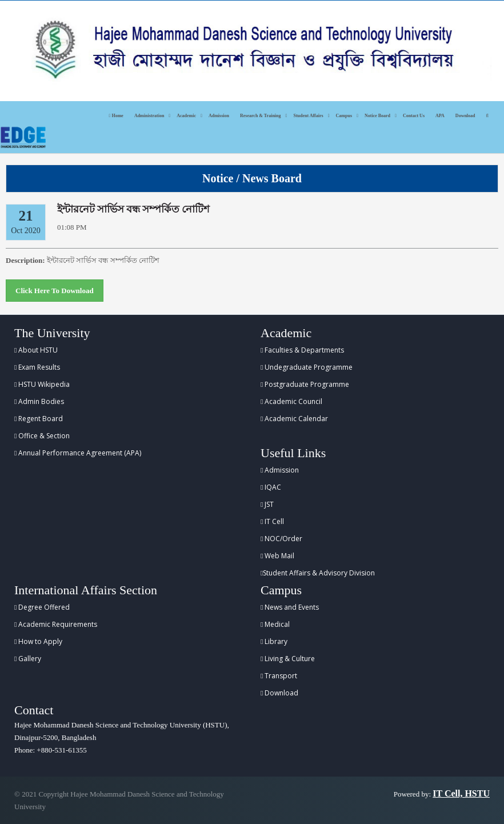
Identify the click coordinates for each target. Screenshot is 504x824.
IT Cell (272, 521)
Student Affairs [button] (308, 116)
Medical (275, 624)
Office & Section (42, 436)
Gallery (28, 659)
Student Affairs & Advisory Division (318, 573)
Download (465, 116)
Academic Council (291, 401)
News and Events (290, 607)
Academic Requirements (56, 624)
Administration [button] (149, 116)
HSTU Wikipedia (42, 384)
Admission (219, 116)
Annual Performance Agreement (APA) (78, 453)
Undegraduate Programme (307, 367)
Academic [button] (186, 116)
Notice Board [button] (377, 116)
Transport (279, 676)
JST (267, 504)
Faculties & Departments (302, 350)
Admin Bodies (39, 401)
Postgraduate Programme (305, 384)
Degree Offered (42, 607)
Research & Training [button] (261, 116)
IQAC (271, 487)
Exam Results (37, 367)
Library (274, 641)
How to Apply (38, 641)
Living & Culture (288, 659)
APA (440, 116)
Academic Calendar (294, 419)
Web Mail (277, 556)
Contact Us (414, 116)
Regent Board (39, 419)
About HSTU (36, 350)
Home (116, 116)
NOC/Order (281, 539)
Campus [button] (344, 116)
